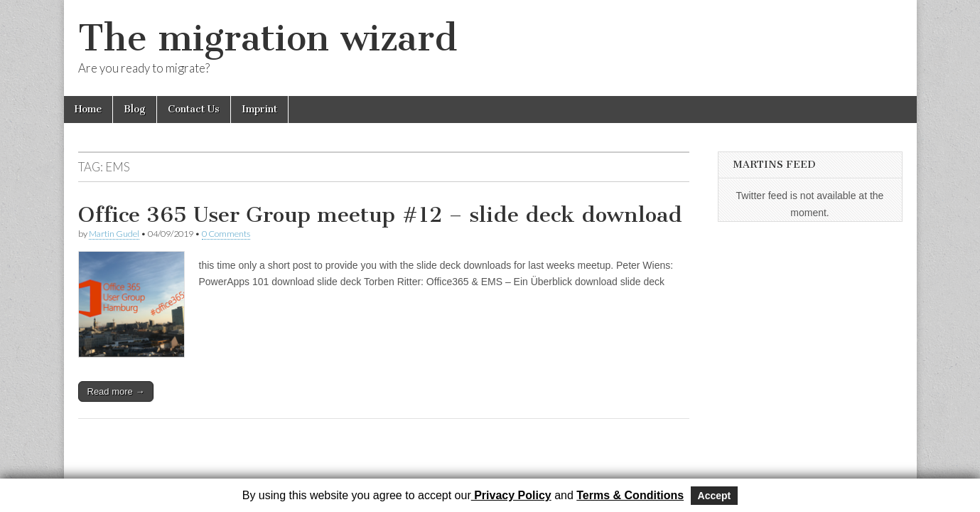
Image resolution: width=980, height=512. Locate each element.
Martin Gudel (114, 234)
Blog (135, 109)
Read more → (116, 391)
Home (88, 109)
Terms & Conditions (630, 495)
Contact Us (194, 109)
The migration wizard (268, 38)
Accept (715, 496)
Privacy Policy (511, 495)
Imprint (259, 109)
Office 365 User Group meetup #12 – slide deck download (380, 215)
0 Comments (226, 234)
